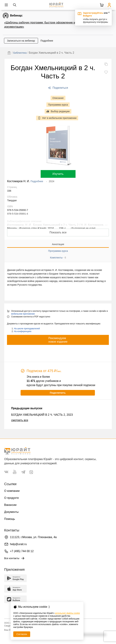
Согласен (22, 634)
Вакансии (10, 505)
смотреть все (20, 420)
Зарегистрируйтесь (93, 13)
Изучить (58, 174)
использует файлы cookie (68, 613)
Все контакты (15, 558)
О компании (12, 491)
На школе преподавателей (27, 329)
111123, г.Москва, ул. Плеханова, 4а (33, 537)
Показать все (58, 232)
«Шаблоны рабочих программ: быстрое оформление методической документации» (48, 25)
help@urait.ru (18, 544)
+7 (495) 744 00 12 (22, 551)
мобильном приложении (23, 314)
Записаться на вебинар (21, 41)
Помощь (10, 519)
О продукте (12, 498)
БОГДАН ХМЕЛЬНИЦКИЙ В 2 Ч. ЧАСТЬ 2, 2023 (42, 415)
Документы (11, 512)
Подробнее (47, 41)
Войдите (87, 16)
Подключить (58, 393)
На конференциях (23, 331)
